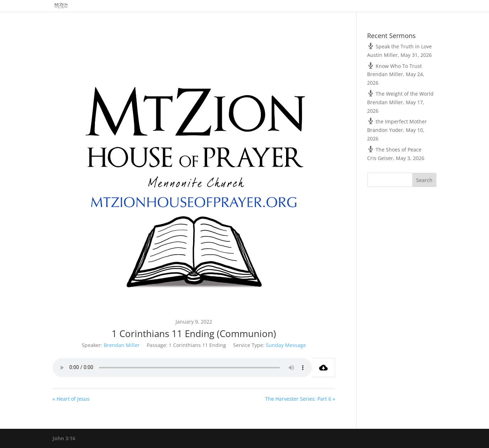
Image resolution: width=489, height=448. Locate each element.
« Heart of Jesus (71, 399)
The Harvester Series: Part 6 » (300, 399)
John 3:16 (64, 438)
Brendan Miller (122, 345)
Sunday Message (286, 345)
